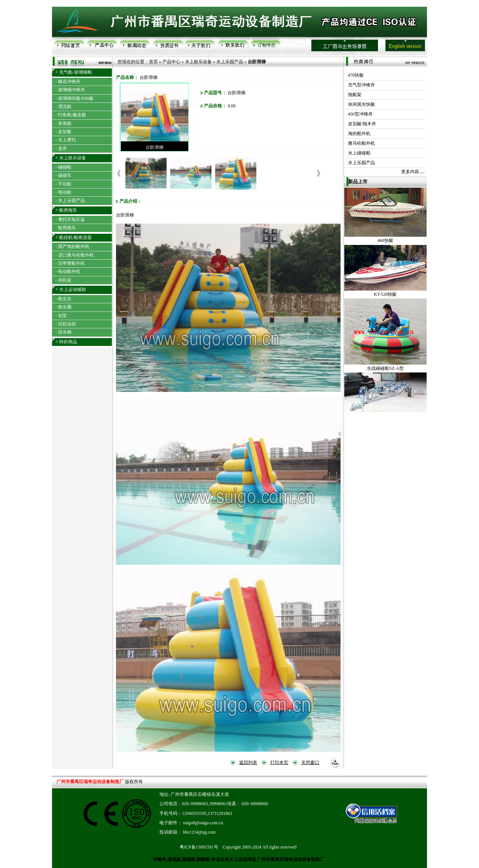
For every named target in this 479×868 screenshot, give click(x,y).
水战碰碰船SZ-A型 (385, 373)
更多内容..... (413, 172)
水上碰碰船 (358, 153)
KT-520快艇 (385, 299)
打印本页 (279, 763)
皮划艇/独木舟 (361, 124)
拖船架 (354, 95)
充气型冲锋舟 (360, 85)
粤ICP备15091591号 (199, 847)
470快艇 (355, 75)
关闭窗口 (310, 763)
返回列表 (248, 763)
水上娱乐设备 (198, 62)
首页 (153, 62)
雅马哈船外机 (360, 143)
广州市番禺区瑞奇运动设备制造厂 (290, 859)
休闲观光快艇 (360, 104)
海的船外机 (358, 134)
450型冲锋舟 (359, 114)
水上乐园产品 (230, 62)
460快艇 (385, 245)
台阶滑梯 (155, 147)
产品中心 (171, 62)
